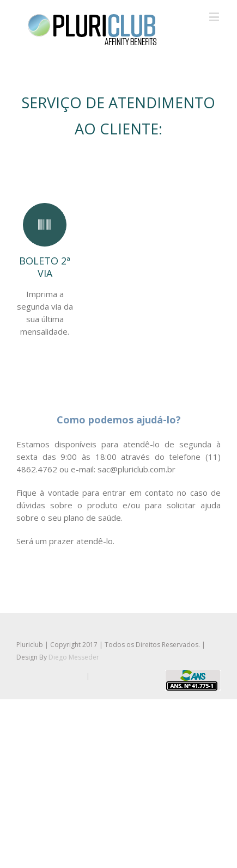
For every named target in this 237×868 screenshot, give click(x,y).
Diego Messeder (74, 657)
